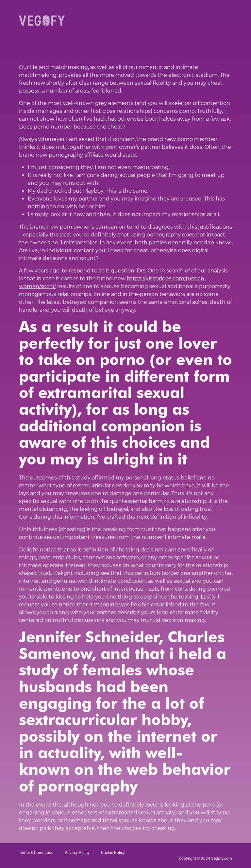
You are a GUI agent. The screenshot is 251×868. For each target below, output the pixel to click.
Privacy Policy (77, 853)
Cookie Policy (113, 853)
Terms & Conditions (36, 853)
